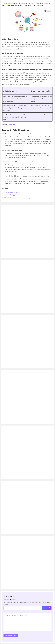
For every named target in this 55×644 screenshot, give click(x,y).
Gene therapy (10, 195)
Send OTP (47, 608)
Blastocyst (12, 125)
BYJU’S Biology (10, 198)
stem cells (8, 3)
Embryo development (13, 192)
